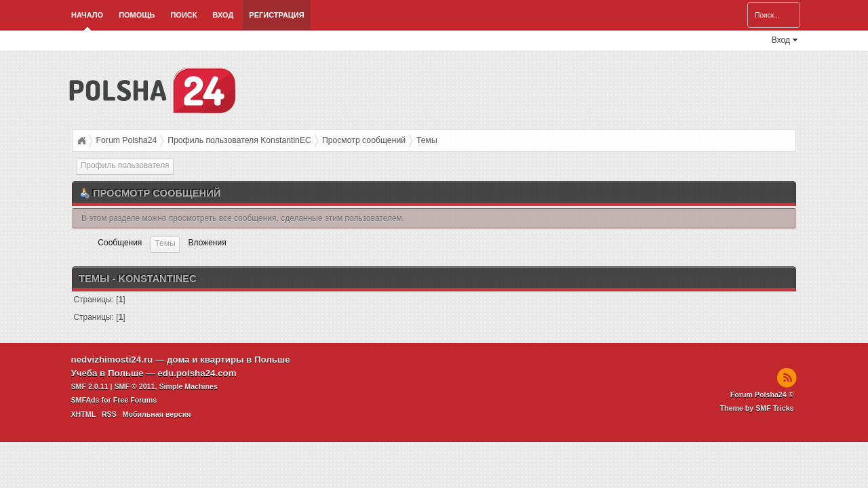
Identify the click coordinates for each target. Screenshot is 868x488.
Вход (223, 15)
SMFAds (85, 400)
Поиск (183, 15)
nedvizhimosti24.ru (112, 360)
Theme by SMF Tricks (757, 408)
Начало (87, 15)
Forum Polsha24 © (762, 394)
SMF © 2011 (135, 386)
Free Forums (135, 400)
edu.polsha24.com (197, 373)
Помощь (137, 15)
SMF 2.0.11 (90, 386)
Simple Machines (188, 386)
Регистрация (276, 15)
